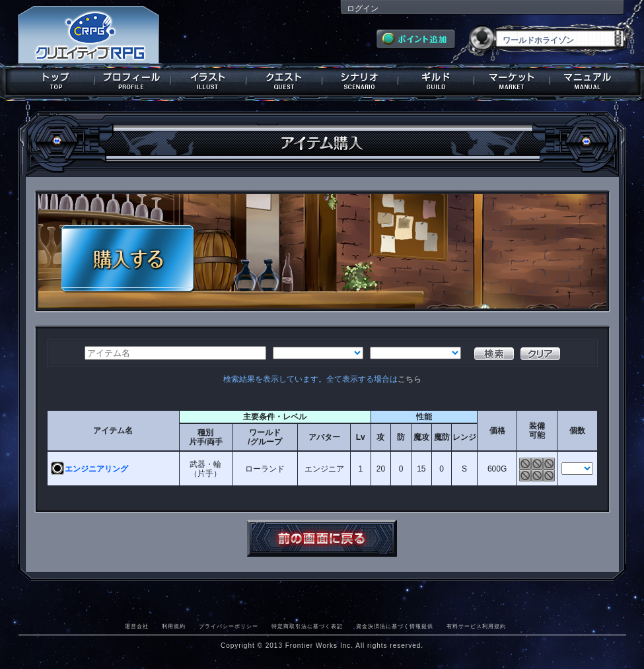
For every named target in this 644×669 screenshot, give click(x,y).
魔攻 (421, 437)
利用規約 (174, 626)
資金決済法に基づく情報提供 (395, 626)
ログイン (363, 9)
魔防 (442, 437)
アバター (324, 437)
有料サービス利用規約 (476, 626)
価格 (497, 431)
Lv (361, 437)
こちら (410, 379)
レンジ (464, 437)
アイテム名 (113, 431)
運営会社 (137, 626)
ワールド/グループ (265, 437)
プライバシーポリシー (229, 626)
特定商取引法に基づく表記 (307, 626)
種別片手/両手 (206, 437)
